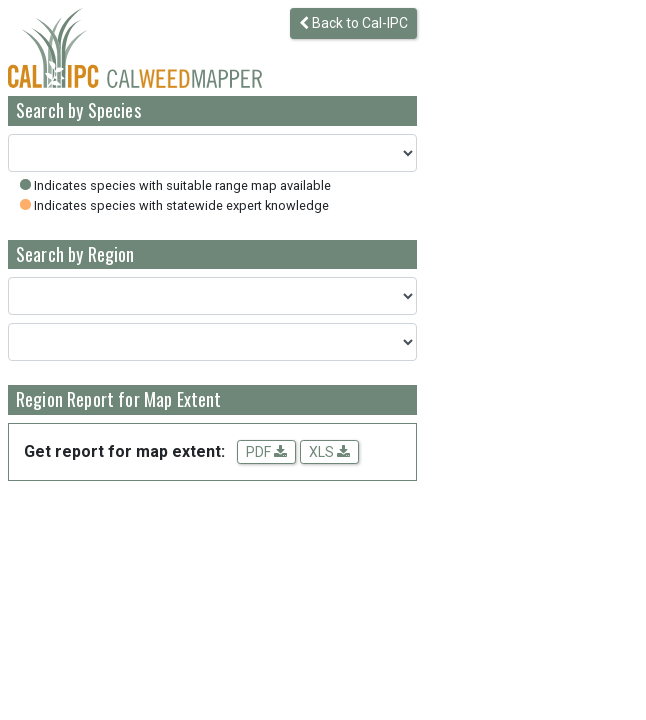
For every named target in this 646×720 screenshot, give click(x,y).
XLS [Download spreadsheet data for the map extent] (329, 452)
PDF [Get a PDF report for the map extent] (266, 452)
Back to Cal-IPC (353, 23)
